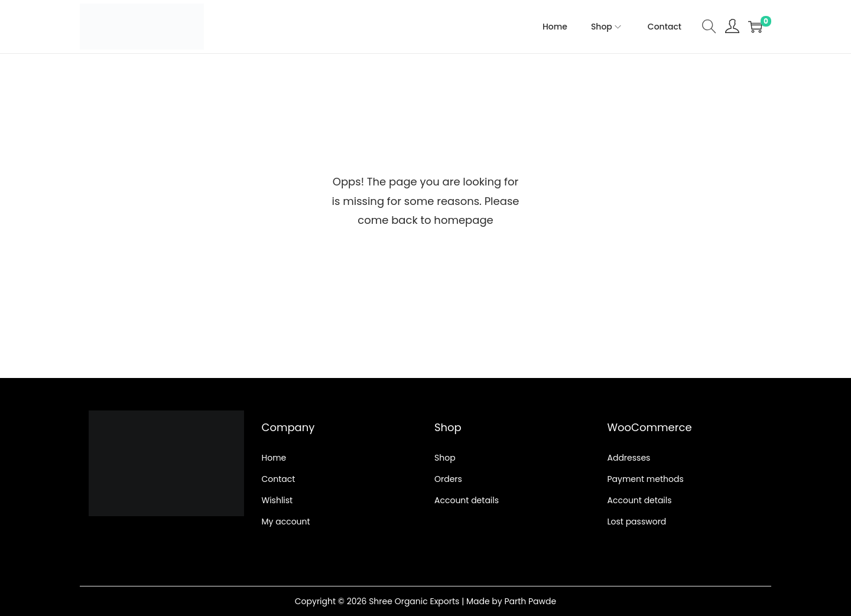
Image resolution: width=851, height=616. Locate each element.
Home (274, 458)
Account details (467, 500)
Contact (279, 479)
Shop (445, 458)
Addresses (629, 458)
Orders (448, 479)
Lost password (637, 522)
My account (286, 522)
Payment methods (646, 479)
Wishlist (277, 500)
